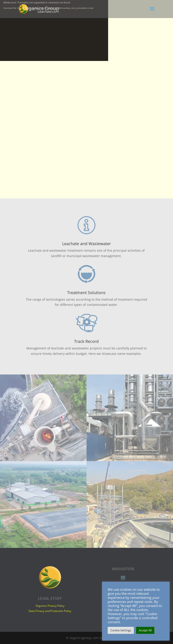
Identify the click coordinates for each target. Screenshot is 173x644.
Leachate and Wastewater (86, 244)
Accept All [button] (145, 630)
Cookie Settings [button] (121, 630)
